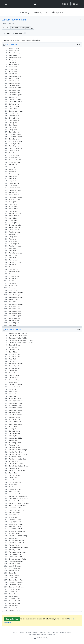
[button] (32, 28)
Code (6, 33)
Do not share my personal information (42, 634)
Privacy (21, 632)
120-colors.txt (19, 20)
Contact (56, 632)
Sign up (75, 4)
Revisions (19, 33)
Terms (15, 632)
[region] (42, 187)
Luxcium (6, 20)
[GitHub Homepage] (35, 638)
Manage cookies (66, 632)
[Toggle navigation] (6, 4)
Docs (50, 632)
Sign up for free (12, 619)
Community (43, 632)
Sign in (65, 4)
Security (28, 632)
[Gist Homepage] (35, 4)
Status (35, 632)
